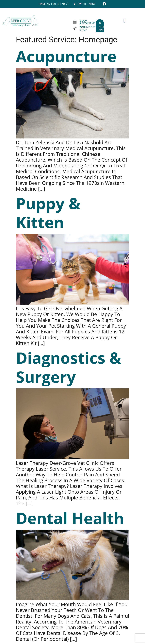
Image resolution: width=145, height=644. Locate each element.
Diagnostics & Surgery (69, 367)
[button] (124, 21)
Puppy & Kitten (48, 213)
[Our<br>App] (100, 23)
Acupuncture (66, 56)
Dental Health (70, 518)
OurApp (101, 28)
